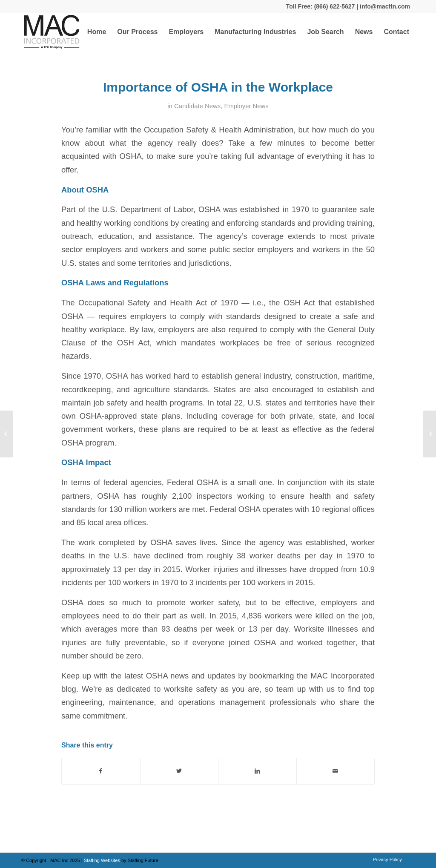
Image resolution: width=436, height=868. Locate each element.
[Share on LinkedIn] (257, 771)
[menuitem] (97, 32)
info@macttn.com (384, 6)
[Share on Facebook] (101, 771)
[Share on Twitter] (179, 771)
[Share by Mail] (336, 771)
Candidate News (197, 106)
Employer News (247, 106)
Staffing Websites (103, 860)
